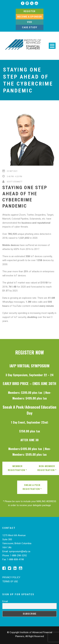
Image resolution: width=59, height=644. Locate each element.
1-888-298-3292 (18, 556)
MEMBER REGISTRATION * (17, 468)
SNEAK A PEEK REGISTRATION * (32, 487)
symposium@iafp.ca (20, 551)
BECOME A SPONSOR (30, 17)
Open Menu (52, 46)
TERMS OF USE (10, 581)
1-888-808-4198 (15, 559)
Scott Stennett (15, 182)
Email (5, 601)
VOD (30, 22)
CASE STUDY (30, 27)
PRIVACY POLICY (11, 577)
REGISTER (29, 11)
